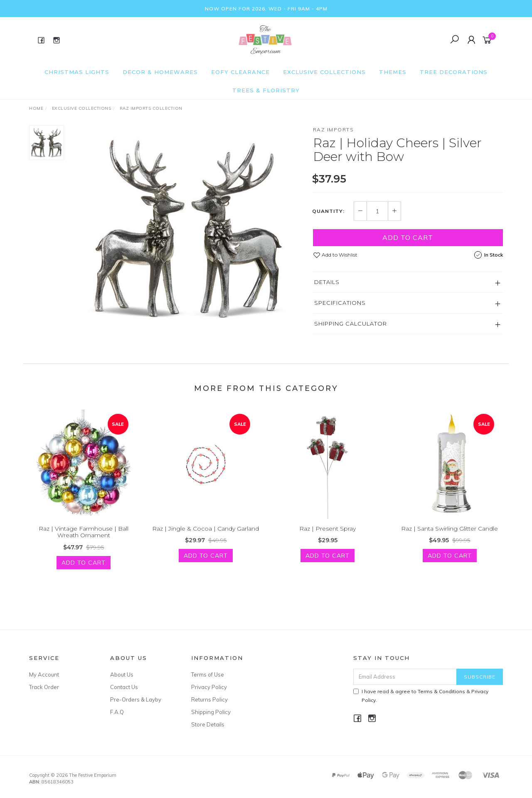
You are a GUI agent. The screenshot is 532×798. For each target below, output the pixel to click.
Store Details (208, 724)
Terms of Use (208, 674)
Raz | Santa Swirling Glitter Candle (449, 538)
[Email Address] (405, 677)
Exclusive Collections (324, 72)
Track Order (44, 687)
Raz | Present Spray (328, 538)
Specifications (340, 303)
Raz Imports (334, 130)
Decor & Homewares (160, 72)
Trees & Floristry (266, 90)
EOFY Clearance (240, 72)
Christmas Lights (77, 72)
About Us (122, 674)
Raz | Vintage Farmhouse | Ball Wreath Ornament (84, 542)
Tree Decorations (454, 72)
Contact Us (124, 687)
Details (327, 282)
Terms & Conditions (441, 691)
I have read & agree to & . (421, 696)
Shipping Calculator (351, 324)
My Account (44, 674)
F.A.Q (117, 712)
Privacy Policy (209, 687)
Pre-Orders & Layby (136, 699)
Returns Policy (209, 699)
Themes (393, 72)
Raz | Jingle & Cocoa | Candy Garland (206, 538)
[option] (188, 229)
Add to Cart (408, 237)
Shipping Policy (211, 712)
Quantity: (328, 211)
